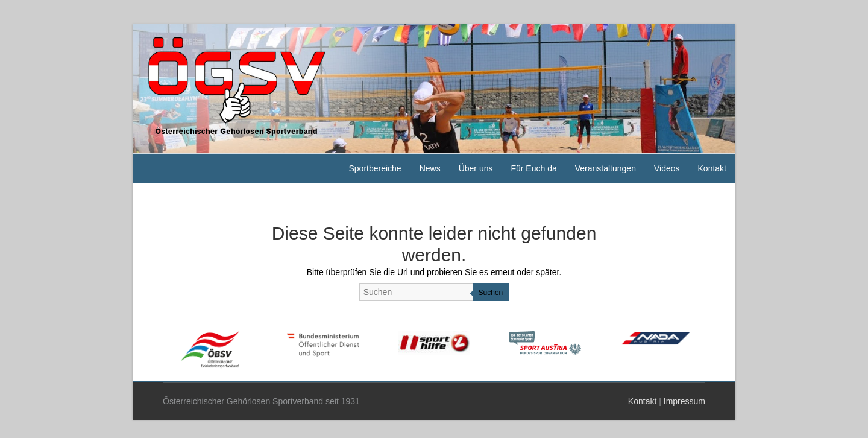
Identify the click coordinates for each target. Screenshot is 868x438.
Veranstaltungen (605, 168)
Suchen (491, 293)
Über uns (476, 168)
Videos (667, 168)
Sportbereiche (375, 168)
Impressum (684, 401)
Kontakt (712, 168)
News (430, 168)
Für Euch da (533, 168)
